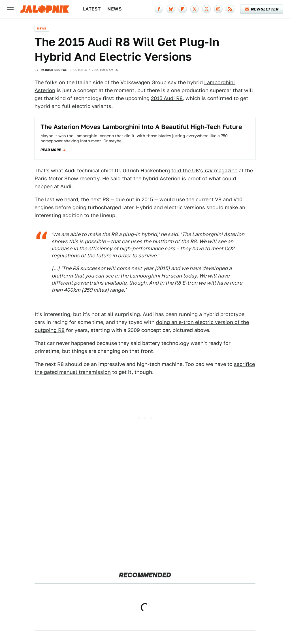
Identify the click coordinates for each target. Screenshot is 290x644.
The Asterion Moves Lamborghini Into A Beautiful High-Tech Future (141, 127)
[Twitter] (195, 9)
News (115, 9)
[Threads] (206, 9)
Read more (51, 150)
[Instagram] (218, 9)
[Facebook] (159, 9)
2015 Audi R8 (167, 98)
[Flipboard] (183, 9)
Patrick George (54, 70)
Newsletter (262, 9)
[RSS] (230, 9)
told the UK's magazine (204, 170)
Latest (92, 9)
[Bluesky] (171, 9)
